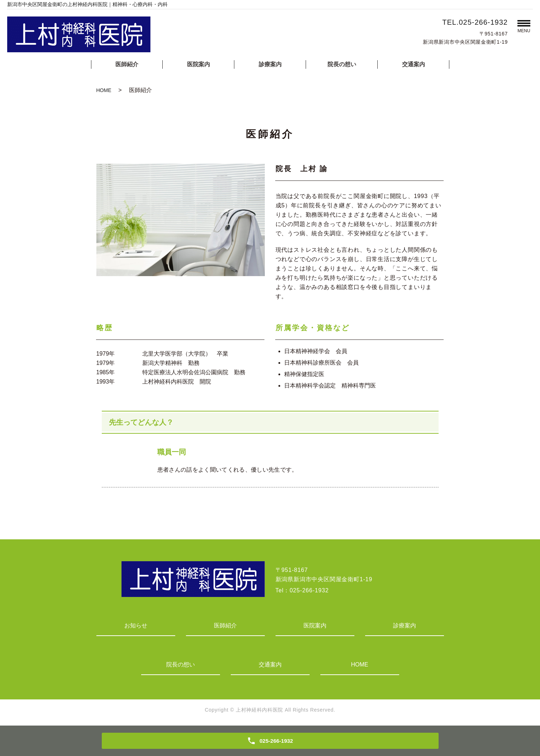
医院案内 (199, 64)
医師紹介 (127, 64)
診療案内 (270, 64)
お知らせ (136, 625)
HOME (104, 90)
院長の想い (342, 64)
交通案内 (414, 64)
